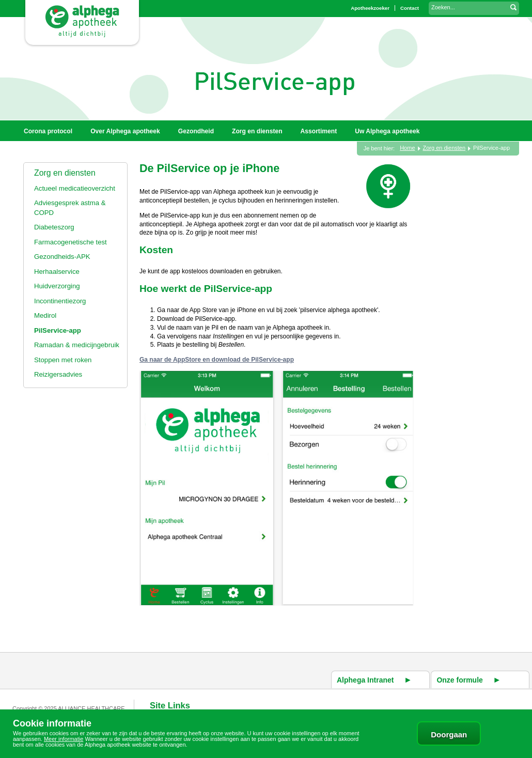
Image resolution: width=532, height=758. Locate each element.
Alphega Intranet (365, 680)
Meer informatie (64, 739)
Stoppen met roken (63, 360)
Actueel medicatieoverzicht (75, 188)
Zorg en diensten (65, 173)
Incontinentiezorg (60, 301)
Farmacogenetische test (71, 242)
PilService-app (58, 330)
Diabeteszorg (54, 227)
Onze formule (459, 680)
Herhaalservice (57, 272)
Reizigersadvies (58, 374)
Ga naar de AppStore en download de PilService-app (217, 360)
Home (407, 148)
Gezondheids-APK (62, 257)
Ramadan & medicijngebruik (77, 345)
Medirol (45, 315)
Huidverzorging (57, 286)
